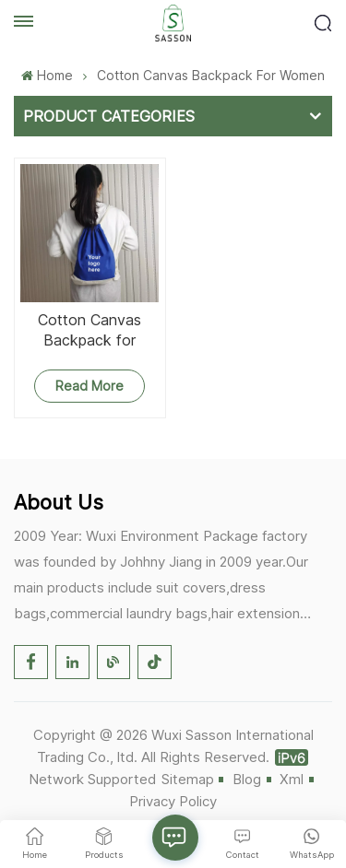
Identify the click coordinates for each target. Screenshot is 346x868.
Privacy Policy (173, 801)
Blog (247, 779)
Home (47, 75)
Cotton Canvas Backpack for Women (89, 330)
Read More (89, 386)
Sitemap (188, 779)
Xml (292, 779)
